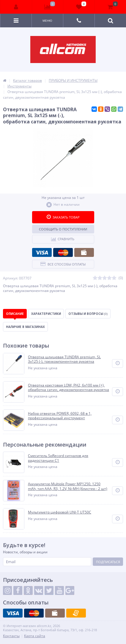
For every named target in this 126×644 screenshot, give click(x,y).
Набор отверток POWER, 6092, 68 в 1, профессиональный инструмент (60, 416)
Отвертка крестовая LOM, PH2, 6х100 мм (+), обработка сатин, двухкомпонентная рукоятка (68, 388)
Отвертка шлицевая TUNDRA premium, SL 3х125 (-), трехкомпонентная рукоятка (64, 359)
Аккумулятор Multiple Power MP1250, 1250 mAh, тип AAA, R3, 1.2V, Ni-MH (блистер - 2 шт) (68, 486)
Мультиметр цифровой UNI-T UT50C (60, 512)
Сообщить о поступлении (63, 229)
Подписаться (108, 562)
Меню (47, 21)
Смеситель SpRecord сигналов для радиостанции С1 (58, 458)
